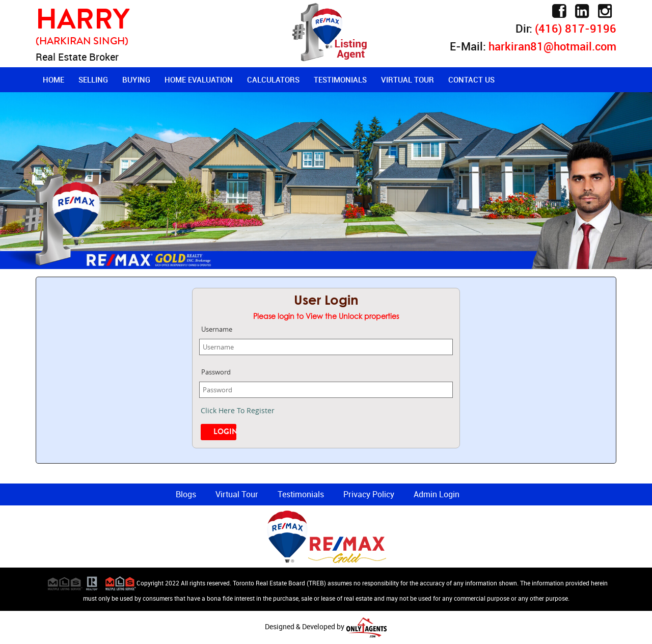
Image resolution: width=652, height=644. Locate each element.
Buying (136, 79)
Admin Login (437, 494)
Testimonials (340, 79)
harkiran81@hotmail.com (552, 46)
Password (216, 372)
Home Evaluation (199, 79)
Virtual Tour (407, 79)
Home (53, 79)
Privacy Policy (369, 494)
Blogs (186, 494)
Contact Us (471, 79)
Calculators (273, 79)
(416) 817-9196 (576, 28)
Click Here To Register (238, 410)
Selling (93, 79)
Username (217, 329)
